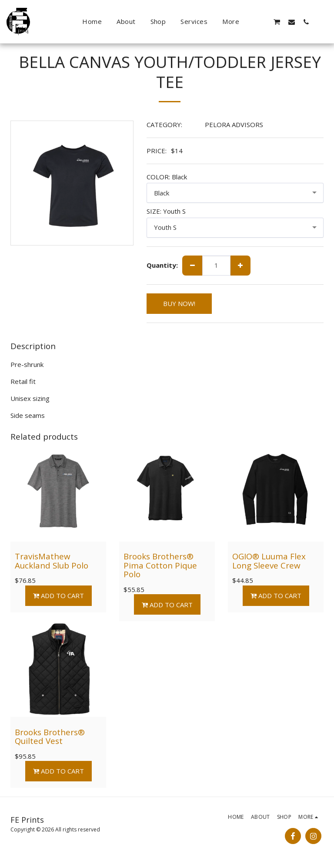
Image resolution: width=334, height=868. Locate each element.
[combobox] (235, 193)
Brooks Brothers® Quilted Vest (50, 737)
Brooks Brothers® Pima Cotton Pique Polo (160, 565)
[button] (262, 22)
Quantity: (162, 265)
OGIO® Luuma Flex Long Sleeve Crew (269, 561)
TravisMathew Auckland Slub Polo (52, 561)
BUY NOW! (179, 303)
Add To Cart (58, 595)
